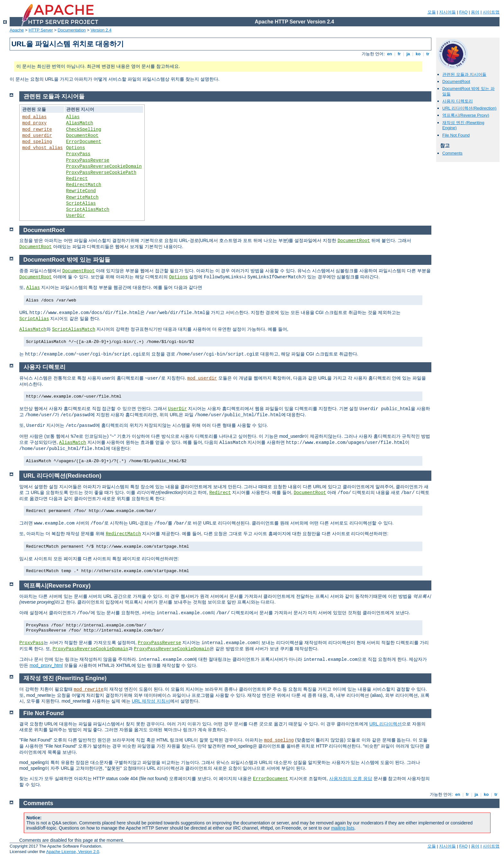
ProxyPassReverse (88, 160)
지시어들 (447, 12)
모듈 (432, 12)
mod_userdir (37, 136)
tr (428, 54)
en (390, 54)
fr (399, 54)
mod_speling (37, 142)
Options (76, 148)
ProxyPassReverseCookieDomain (104, 166)
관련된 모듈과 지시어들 (464, 74)
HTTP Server (41, 30)
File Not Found (456, 135)
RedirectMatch (84, 185)
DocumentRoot (456, 81)
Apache (17, 30)
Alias (73, 117)
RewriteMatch (82, 197)
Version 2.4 (101, 30)
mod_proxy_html (46, 665)
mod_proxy (34, 123)
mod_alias (34, 117)
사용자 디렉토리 (458, 101)
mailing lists (343, 828)
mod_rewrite (37, 130)
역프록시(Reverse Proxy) (466, 115)
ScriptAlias (81, 203)
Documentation (72, 30)
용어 (475, 12)
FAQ (464, 12)
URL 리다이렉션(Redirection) (469, 108)
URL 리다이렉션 (386, 724)
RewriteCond (81, 191)
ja (408, 54)
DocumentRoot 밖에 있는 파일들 (67, 260)
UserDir (76, 216)
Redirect (77, 179)
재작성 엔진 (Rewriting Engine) (65, 678)
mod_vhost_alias (42, 148)
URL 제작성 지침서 (151, 701)
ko (418, 54)
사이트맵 (491, 12)
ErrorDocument (84, 142)
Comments (452, 153)
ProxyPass (78, 154)
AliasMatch (80, 123)
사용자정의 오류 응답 (351, 778)
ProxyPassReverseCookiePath (101, 173)
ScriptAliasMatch (88, 210)
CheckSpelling (84, 130)
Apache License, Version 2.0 (72, 852)
